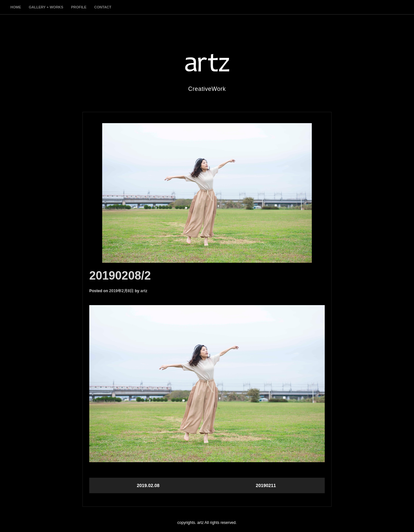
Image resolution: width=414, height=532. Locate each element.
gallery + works (46, 7)
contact (103, 7)
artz (144, 291)
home (16, 7)
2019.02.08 (148, 485)
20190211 (266, 485)
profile (79, 7)
